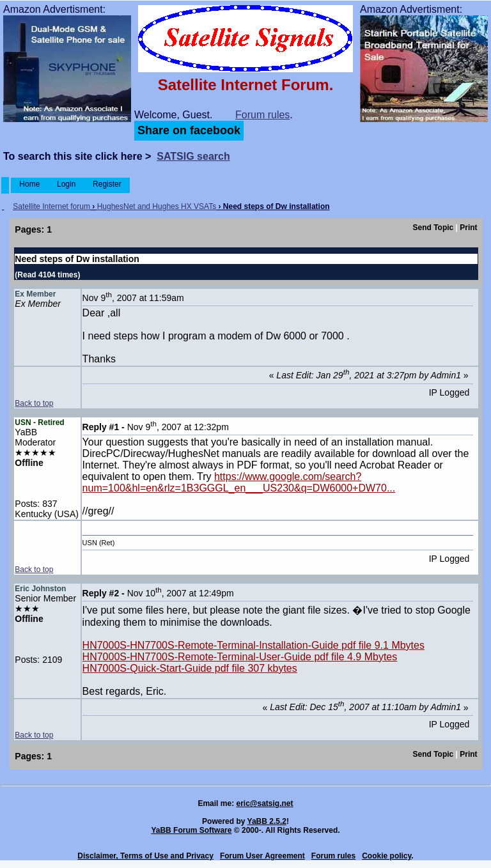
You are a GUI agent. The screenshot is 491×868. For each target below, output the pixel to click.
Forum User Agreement (262, 856)
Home (30, 184)
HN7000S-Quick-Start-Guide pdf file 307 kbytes (190, 668)
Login (66, 184)
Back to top (34, 403)
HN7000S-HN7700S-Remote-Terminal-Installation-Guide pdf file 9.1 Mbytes (253, 645)
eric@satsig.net (264, 803)
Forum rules (262, 115)
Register (107, 184)
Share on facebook (189, 130)
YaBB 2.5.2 (267, 821)
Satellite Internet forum (51, 206)
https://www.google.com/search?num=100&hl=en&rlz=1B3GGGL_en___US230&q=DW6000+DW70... (239, 482)
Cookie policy (386, 856)
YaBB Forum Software (191, 830)
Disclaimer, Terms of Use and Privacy (145, 856)
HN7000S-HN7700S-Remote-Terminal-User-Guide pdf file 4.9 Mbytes (240, 657)
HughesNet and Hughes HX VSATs (157, 206)
